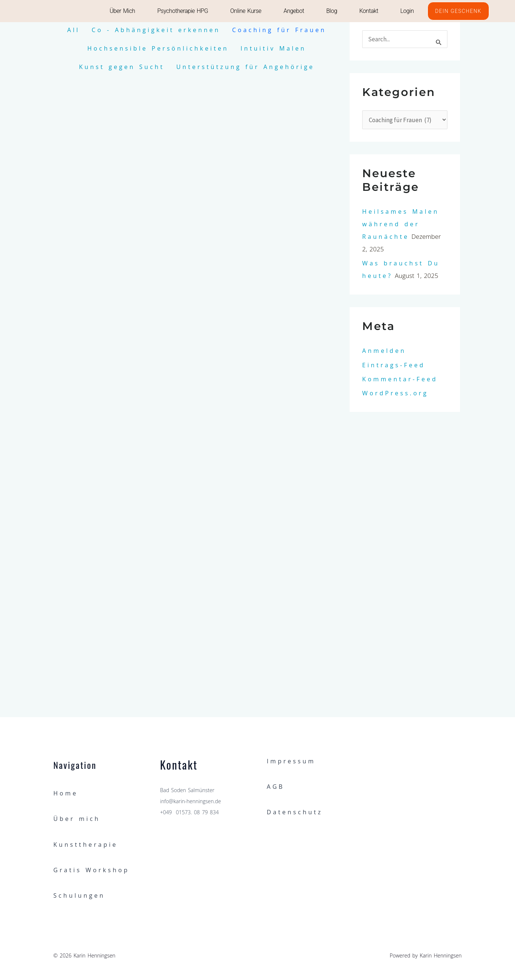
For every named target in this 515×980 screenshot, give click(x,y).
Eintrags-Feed (394, 365)
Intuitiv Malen (274, 48)
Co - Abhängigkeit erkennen (156, 30)
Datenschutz (295, 812)
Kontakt (369, 11)
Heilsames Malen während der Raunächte (401, 224)
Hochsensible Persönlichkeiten (158, 48)
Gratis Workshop (92, 870)
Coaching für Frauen (279, 30)
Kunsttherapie (86, 845)
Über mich (122, 11)
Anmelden (384, 351)
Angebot (294, 11)
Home (66, 793)
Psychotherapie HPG (183, 11)
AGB (276, 787)
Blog (332, 11)
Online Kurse (246, 11)
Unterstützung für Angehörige (245, 67)
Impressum (291, 761)
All (73, 30)
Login (407, 11)
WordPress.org (395, 393)
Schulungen (79, 895)
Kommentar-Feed (400, 379)
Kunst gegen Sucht (122, 67)
